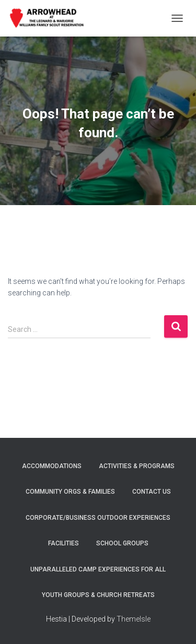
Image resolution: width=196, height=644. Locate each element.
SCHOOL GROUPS (122, 543)
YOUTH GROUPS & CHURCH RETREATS (98, 595)
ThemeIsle (134, 619)
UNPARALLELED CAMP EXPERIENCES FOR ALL (98, 569)
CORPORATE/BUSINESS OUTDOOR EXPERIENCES (98, 518)
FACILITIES (64, 543)
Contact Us (152, 492)
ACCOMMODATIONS (52, 466)
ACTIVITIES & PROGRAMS (137, 466)
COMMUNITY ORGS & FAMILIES (70, 492)
